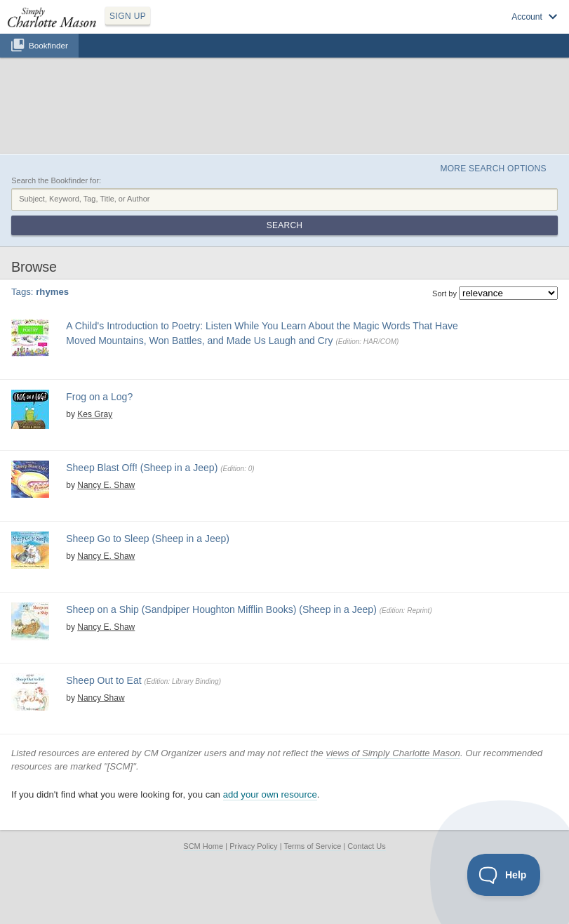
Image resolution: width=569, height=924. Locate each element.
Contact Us (366, 846)
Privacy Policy (253, 846)
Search (284, 225)
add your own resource (270, 794)
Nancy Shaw (101, 698)
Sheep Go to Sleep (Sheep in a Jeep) (148, 539)
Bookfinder (48, 45)
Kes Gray (95, 414)
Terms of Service (312, 846)
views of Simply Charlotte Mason (393, 753)
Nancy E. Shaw (106, 485)
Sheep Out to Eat (103, 680)
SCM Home (203, 846)
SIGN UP (128, 16)
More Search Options (494, 169)
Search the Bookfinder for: (56, 180)
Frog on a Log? (99, 397)
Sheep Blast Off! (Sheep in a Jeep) (142, 468)
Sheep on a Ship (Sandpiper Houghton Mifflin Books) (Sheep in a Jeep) (221, 609)
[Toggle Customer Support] (504, 875)
